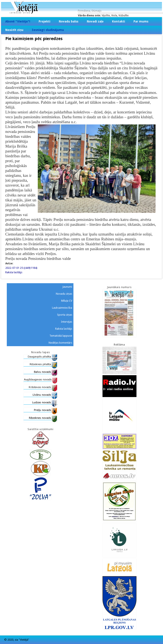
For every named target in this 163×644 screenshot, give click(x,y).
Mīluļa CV (67, 301)
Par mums (141, 21)
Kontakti (119, 21)
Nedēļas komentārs (60, 343)
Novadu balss (69, 21)
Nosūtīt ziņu (14, 30)
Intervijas (67, 322)
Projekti (44, 21)
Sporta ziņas (65, 315)
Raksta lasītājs (14, 272)
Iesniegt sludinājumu (48, 30)
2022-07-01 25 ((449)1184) (21, 268)
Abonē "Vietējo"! (18, 21)
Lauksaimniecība (62, 308)
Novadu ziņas (64, 294)
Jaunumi (67, 287)
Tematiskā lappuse (61, 336)
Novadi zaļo (95, 21)
